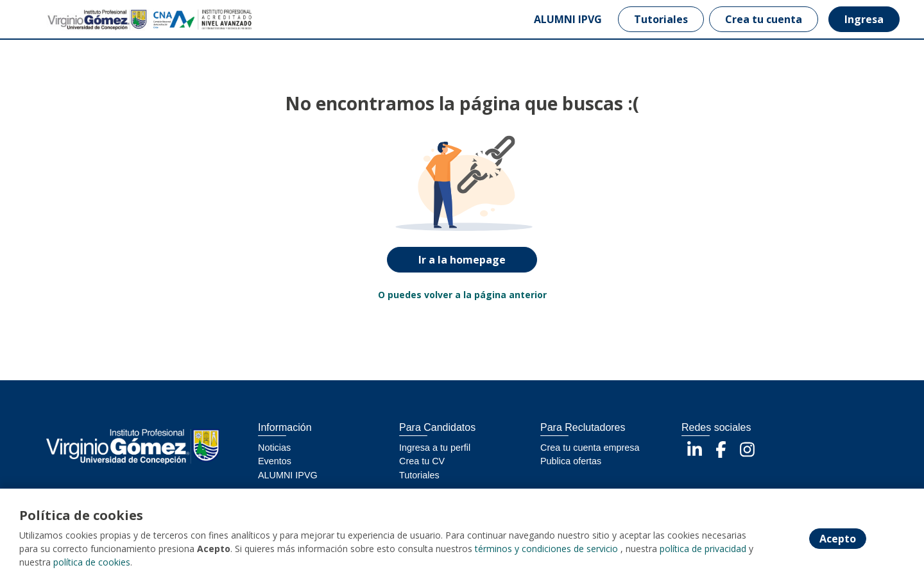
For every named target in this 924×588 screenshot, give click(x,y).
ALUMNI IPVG (568, 19)
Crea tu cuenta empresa (590, 448)
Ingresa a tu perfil (435, 448)
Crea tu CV (422, 461)
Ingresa (864, 19)
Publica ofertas (571, 461)
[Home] (74, 20)
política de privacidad (703, 549)
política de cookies (92, 562)
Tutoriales (661, 19)
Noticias (274, 448)
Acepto (838, 539)
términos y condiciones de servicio (546, 549)
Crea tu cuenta (764, 19)
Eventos (275, 461)
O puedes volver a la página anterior (462, 295)
